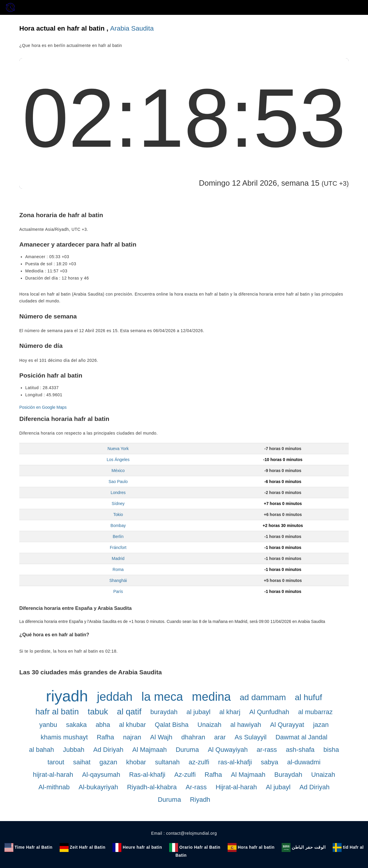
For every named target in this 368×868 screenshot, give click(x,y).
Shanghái (118, 580)
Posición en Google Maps (43, 407)
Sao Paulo (118, 482)
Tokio (118, 515)
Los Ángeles (118, 460)
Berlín (118, 536)
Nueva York (118, 449)
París (118, 591)
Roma (118, 569)
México (118, 471)
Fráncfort (118, 547)
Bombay (118, 525)
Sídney (118, 504)
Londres (118, 493)
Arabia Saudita (132, 28)
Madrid (118, 558)
